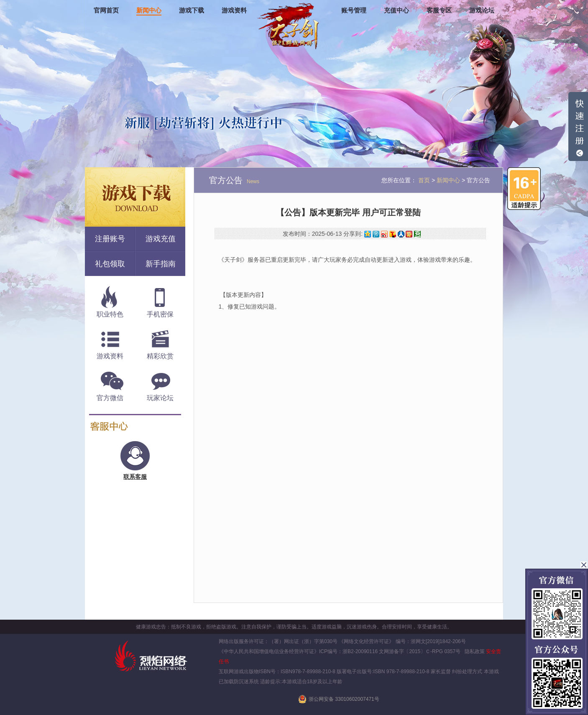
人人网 (401, 234)
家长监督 (440, 672)
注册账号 (110, 239)
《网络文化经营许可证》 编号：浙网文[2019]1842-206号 (402, 641)
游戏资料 (234, 10)
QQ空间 (368, 234)
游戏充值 (161, 239)
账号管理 (354, 10)
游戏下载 (192, 10)
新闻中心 (149, 10)
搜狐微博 (393, 234)
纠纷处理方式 (467, 672)
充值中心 (396, 10)
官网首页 (106, 10)
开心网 (409, 234)
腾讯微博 (376, 234)
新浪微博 (384, 234)
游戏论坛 (482, 10)
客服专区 (439, 10)
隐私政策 (475, 651)
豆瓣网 (417, 234)
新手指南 (161, 264)
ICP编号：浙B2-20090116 (348, 651)
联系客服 (135, 477)
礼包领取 (110, 264)
